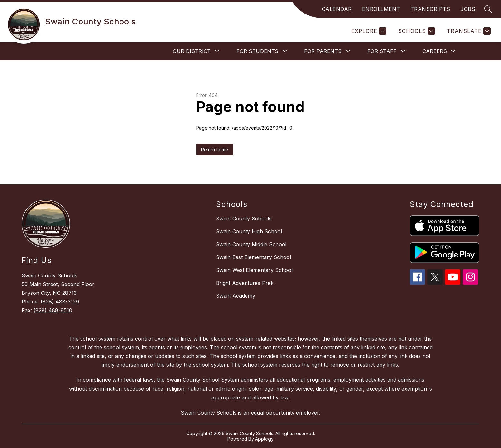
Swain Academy (236, 296)
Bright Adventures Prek (245, 283)
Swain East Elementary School (253, 257)
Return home (215, 149)
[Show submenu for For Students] (257, 51)
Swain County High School (249, 231)
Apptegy (264, 439)
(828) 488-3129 (60, 302)
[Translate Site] (468, 31)
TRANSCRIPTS (430, 9)
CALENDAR (337, 9)
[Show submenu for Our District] (192, 51)
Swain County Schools (244, 219)
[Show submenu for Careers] (435, 51)
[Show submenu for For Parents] (323, 51)
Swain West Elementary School (254, 270)
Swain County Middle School (251, 244)
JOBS (468, 9)
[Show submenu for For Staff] (382, 51)
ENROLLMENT (381, 9)
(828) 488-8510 (53, 310)
